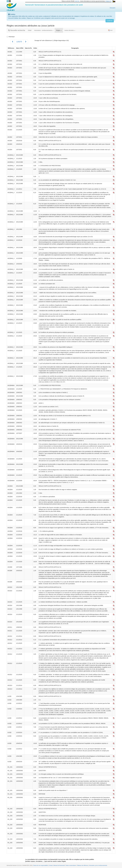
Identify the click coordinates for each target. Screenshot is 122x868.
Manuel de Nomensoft (59, 865)
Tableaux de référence (83, 865)
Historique (11, 37)
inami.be (77, 1)
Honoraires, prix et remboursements (98, 865)
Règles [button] (59, 30)
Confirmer (110, 21)
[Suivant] (26, 42)
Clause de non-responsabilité (41, 865)
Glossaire (113, 8)
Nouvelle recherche (17, 30)
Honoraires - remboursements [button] (44, 30)
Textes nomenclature (71, 865)
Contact (51, 865)
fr (10, 1)
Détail (30, 30)
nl (8, 1)
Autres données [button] (70, 30)
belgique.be (109, 1)
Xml (110, 30)
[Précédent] (13, 42)
